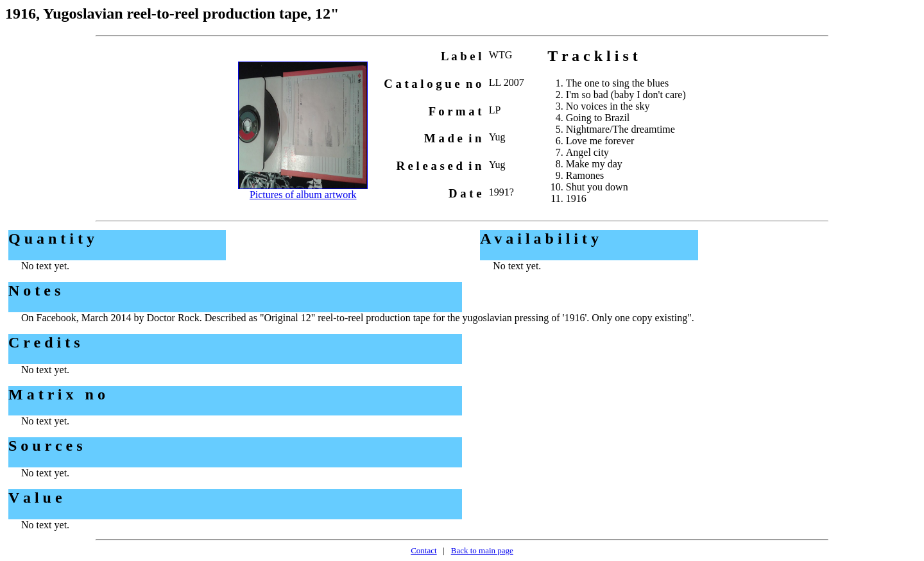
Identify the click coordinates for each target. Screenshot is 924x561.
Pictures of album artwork (303, 195)
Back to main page (482, 550)
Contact (424, 550)
